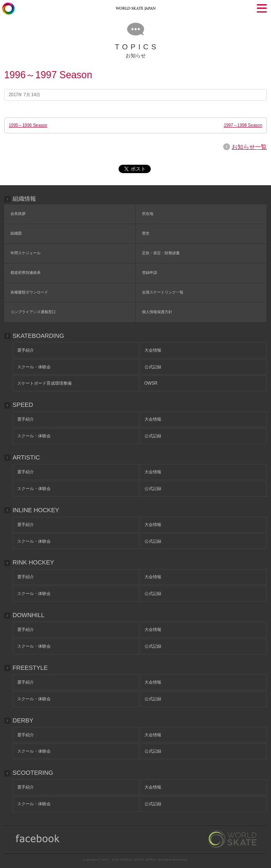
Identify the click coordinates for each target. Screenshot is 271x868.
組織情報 (24, 199)
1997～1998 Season (243, 125)
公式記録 (153, 367)
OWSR (151, 383)
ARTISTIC (26, 457)
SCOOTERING (33, 773)
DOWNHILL (28, 615)
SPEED (23, 405)
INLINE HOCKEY (36, 510)
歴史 (146, 233)
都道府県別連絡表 (26, 273)
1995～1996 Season (28, 125)
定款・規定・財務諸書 (161, 253)
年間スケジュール (26, 253)
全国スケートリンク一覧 (163, 292)
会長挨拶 (18, 214)
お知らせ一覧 (249, 147)
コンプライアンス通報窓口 (33, 312)
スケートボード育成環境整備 (44, 383)
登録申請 (150, 273)
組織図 (16, 233)
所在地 (148, 214)
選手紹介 (26, 350)
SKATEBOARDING (38, 336)
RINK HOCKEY (33, 562)
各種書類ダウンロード (29, 292)
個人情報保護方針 (157, 312)
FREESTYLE (30, 668)
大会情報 (153, 350)
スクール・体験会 (34, 367)
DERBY (23, 720)
